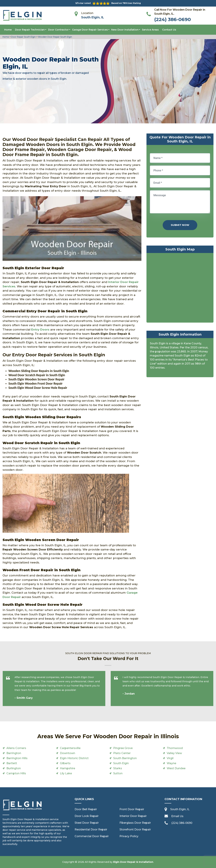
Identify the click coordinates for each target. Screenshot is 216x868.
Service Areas (150, 30)
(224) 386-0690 (173, 19)
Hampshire (67, 768)
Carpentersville (70, 748)
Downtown (67, 753)
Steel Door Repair (87, 823)
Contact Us (169, 30)
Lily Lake (66, 773)
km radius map (180, 289)
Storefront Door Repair (135, 829)
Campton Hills (16, 773)
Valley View (174, 753)
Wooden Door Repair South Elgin (55, 37)
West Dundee (176, 768)
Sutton (118, 773)
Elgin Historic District (74, 758)
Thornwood (175, 748)
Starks (118, 768)
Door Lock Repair (87, 816)
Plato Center (122, 753)
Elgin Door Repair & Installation (133, 862)
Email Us (177, 816)
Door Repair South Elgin (23, 37)
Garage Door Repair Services (90, 30)
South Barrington (125, 758)
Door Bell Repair (86, 809)
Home (8, 30)
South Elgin (121, 763)
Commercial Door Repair (92, 836)
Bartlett (12, 763)
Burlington (14, 768)
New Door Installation (125, 30)
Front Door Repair (132, 809)
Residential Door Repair (91, 829)
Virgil (170, 758)
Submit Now (180, 225)
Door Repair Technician (30, 30)
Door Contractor (58, 30)
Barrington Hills (17, 758)
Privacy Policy (129, 836)
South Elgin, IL (93, 17)
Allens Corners (16, 748)
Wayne (171, 763)
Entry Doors (40, 330)
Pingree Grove (123, 748)
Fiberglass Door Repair (135, 823)
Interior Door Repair (133, 816)
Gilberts (65, 763)
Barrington (14, 753)
